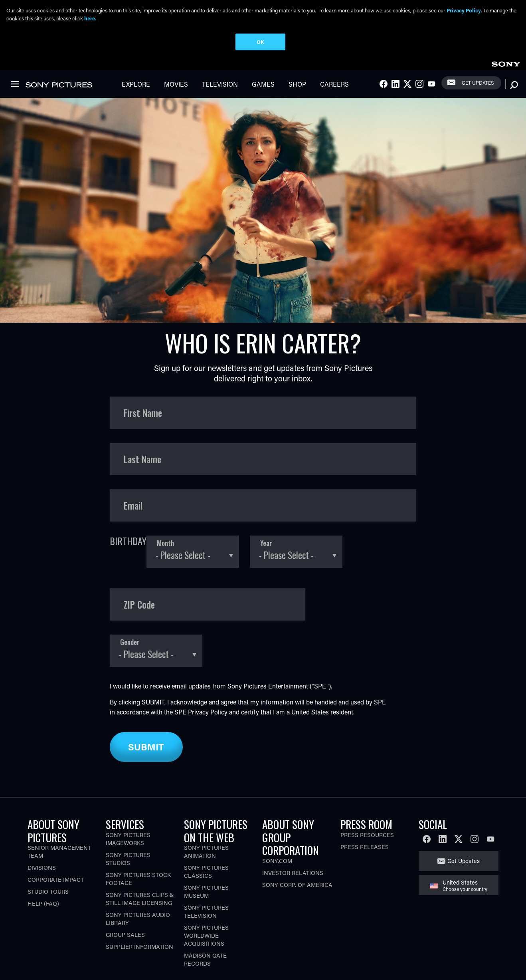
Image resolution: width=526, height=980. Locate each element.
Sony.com (277, 861)
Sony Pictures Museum (206, 892)
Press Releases (365, 847)
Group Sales (125, 935)
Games (263, 84)
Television (220, 84)
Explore (136, 84)
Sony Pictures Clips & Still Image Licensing (140, 899)
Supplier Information (139, 947)
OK (260, 42)
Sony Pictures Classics (206, 872)
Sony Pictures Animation (206, 852)
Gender (130, 642)
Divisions (42, 868)
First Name (143, 413)
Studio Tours (48, 892)
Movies (176, 84)
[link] (506, 63)
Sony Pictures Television (206, 912)
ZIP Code (139, 604)
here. (90, 18)
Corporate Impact (56, 880)
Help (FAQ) (43, 904)
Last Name (142, 459)
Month (165, 543)
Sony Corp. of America (297, 885)
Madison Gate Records (205, 959)
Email (133, 505)
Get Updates (478, 83)
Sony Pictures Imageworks (128, 839)
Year (266, 543)
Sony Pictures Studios (128, 859)
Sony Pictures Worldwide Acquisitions (206, 935)
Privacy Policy (208, 712)
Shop (297, 84)
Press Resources (367, 835)
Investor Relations (293, 873)
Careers (334, 84)
